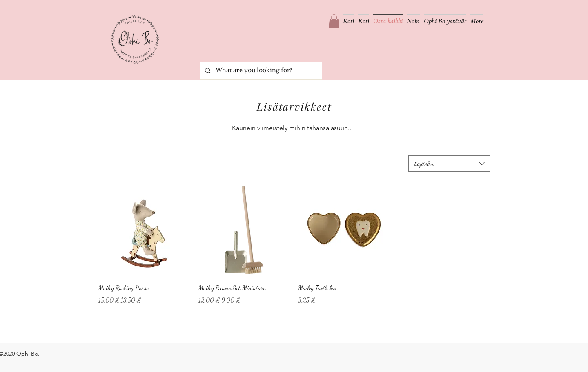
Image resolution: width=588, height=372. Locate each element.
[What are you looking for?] (260, 70)
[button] (334, 21)
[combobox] (449, 164)
